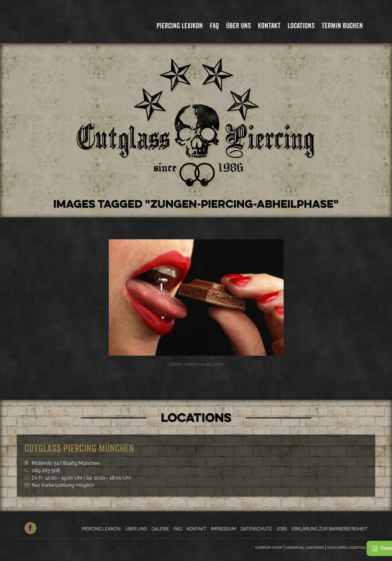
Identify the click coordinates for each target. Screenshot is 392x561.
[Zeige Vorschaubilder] (196, 364)
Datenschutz (256, 529)
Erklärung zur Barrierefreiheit (330, 529)
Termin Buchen (342, 26)
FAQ (214, 26)
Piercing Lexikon (180, 26)
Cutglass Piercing (70, 23)
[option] (196, 298)
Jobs (282, 529)
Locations (301, 26)
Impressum (223, 529)
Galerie (160, 529)
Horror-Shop (269, 548)
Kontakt (269, 26)
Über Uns (238, 26)
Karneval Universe (305, 548)
